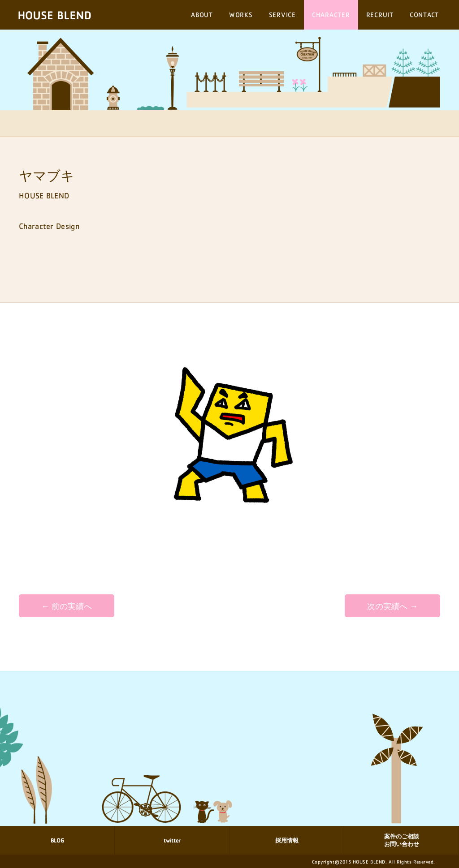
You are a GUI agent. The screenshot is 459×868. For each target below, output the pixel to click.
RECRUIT (380, 15)
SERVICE (282, 15)
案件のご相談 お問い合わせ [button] (402, 840)
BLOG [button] (57, 840)
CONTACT (424, 15)
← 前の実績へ (67, 606)
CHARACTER (331, 15)
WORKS (241, 15)
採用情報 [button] (287, 840)
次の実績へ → (392, 606)
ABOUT (202, 15)
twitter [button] (172, 840)
